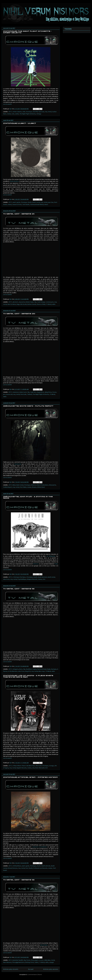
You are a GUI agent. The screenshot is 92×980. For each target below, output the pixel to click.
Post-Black (23, 487)
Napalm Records (22, 768)
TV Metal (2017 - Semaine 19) (19, 589)
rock (13, 114)
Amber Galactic (17, 112)
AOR (24, 112)
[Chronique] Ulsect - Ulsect (20, 123)
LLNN (45, 960)
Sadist (37, 962)
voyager (52, 962)
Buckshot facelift (18, 960)
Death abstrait (42, 577)
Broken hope (30, 302)
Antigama (16, 669)
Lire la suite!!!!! (7, 104)
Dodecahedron (14, 181)
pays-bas (51, 202)
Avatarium (16, 392)
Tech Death (26, 204)
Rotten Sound (32, 304)
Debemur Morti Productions (40, 485)
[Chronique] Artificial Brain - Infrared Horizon (30, 777)
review (9, 114)
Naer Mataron (7, 962)
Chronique (29, 112)
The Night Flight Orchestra (28, 114)
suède (17, 114)
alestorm (15, 302)
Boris (21, 669)
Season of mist (17, 204)
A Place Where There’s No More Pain (24, 766)
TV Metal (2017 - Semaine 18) (19, 880)
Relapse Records (32, 579)
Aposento (22, 302)
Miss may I (42, 671)
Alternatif (38, 766)
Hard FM (35, 112)
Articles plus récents (11, 969)
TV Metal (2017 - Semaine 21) (19, 214)
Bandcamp (18, 464)
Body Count (23, 392)
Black (14, 485)
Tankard (30, 394)
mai (46, 112)
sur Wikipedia (51, 556)
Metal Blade (44, 945)
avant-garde (16, 202)
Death (30, 202)
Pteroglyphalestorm (18, 962)
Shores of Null (41, 304)
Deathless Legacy (31, 669)
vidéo (54, 304)
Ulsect (46, 204)
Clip (35, 302)
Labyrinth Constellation (39, 847)
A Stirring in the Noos (19, 577)
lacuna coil (9, 394)
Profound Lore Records (40, 868)
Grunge (51, 766)
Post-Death (29, 868)
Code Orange (41, 302)
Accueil (31, 969)
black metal (20, 485)
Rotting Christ (30, 962)
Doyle (49, 669)
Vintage (39, 114)
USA (44, 579)
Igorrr (37, 960)
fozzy (33, 960)
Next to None (12, 304)
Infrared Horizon (12, 868)
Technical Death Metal (37, 204)
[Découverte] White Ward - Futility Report (28, 406)
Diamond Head (42, 669)
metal (50, 112)
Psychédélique (22, 579)
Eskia (56, 564)
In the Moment (13, 671)
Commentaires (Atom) (35, 974)
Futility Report (8, 487)
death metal (36, 202)
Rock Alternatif (40, 768)
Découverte (52, 485)
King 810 (28, 671)
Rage (18, 304)
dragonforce (40, 392)
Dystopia (54, 669)
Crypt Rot (33, 392)
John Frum (6, 579)
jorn (52, 302)
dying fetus (48, 392)
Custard (48, 302)
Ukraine (34, 487)
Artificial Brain (17, 866)
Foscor (54, 392)
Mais (49, 960)
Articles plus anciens (51, 969)
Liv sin (41, 960)
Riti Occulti (24, 304)
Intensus (36, 564)
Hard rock (41, 112)
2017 (10, 112)
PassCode (23, 394)
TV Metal (49, 304)
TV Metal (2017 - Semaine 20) (19, 314)
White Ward (41, 487)
